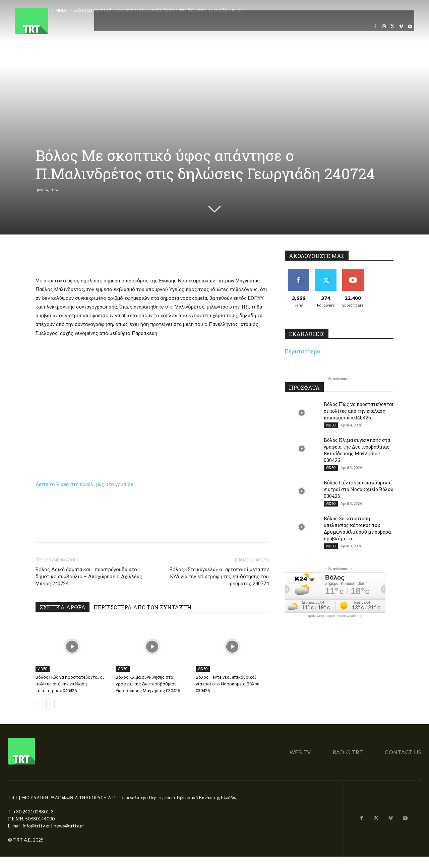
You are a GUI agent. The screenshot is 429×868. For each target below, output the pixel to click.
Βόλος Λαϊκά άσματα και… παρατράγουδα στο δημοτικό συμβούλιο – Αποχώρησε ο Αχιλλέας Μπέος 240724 (89, 577)
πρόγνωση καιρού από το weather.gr (335, 616)
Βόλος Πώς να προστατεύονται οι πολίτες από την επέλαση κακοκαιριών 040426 (70, 684)
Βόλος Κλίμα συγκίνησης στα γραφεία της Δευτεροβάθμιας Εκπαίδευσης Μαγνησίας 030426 (148, 684)
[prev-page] (40, 704)
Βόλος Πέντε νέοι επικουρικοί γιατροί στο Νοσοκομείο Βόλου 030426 (228, 684)
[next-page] (50, 704)
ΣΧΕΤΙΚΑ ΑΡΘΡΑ (63, 607)
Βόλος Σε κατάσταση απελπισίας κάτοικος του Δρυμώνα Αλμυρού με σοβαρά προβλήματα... (357, 528)
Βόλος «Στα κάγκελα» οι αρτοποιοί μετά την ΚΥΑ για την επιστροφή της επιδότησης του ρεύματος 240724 (219, 577)
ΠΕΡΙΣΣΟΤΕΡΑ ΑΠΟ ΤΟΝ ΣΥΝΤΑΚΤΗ (142, 607)
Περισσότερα (303, 351)
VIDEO (43, 669)
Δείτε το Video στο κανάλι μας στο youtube (84, 484)
